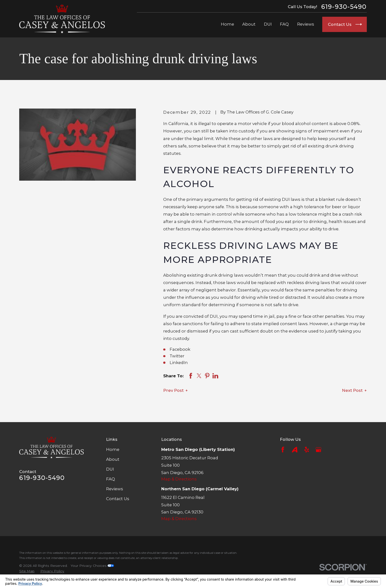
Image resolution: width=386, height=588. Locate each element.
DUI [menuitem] (268, 24)
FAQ (111, 479)
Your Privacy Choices (92, 566)
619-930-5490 (344, 7)
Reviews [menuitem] (306, 24)
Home (113, 449)
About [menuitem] (249, 24)
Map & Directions (179, 479)
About (113, 459)
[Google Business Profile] (318, 450)
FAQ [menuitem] (284, 24)
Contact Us (118, 499)
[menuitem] (27, 571)
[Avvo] (295, 450)
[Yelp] (307, 450)
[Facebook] (283, 450)
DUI (110, 469)
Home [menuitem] (227, 24)
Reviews (115, 489)
